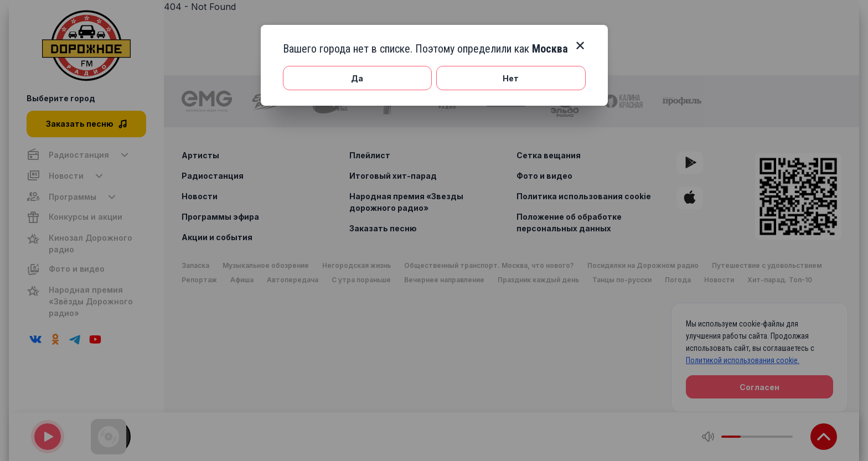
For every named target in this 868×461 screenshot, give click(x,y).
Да (357, 78)
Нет (511, 78)
